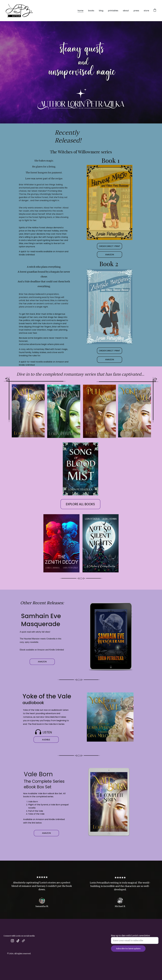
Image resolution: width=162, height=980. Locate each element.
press (136, 11)
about (126, 11)
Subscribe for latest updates (128, 952)
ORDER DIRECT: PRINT (110, 247)
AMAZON (110, 256)
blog (101, 11)
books (91, 11)
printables (113, 11)
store (146, 11)
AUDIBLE (46, 741)
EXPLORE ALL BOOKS (80, 506)
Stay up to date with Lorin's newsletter (131, 939)
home (80, 11)
